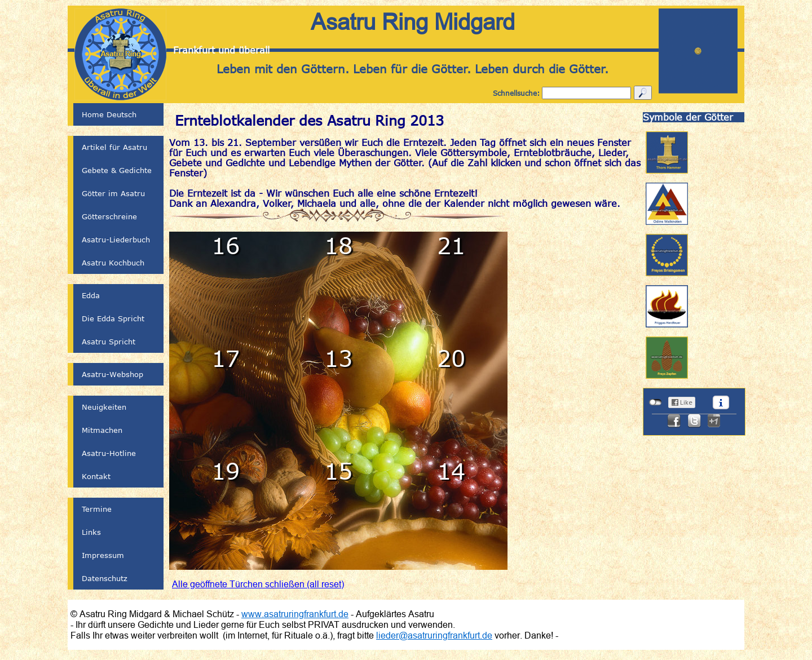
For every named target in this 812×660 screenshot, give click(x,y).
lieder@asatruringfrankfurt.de (434, 635)
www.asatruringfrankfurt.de (295, 614)
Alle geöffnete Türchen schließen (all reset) (258, 584)
